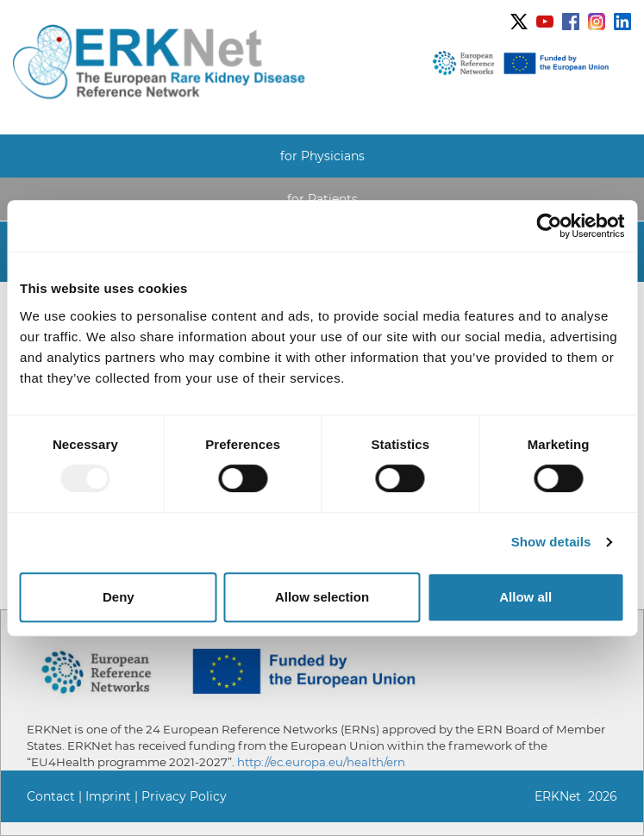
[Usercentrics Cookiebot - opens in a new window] (549, 226)
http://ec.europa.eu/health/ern (321, 762)
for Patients (322, 199)
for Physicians (322, 156)
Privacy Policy (184, 796)
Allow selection (322, 597)
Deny (119, 597)
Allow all (525, 597)
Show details (551, 542)
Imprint (108, 796)
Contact (51, 796)
